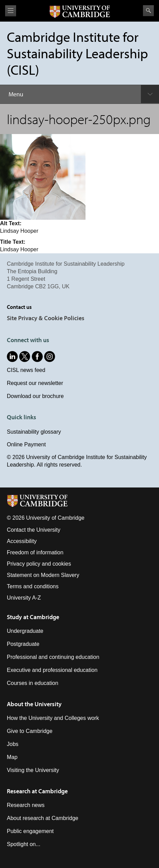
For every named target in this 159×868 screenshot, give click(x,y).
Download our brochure (35, 396)
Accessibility (22, 541)
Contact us (19, 307)
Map (12, 757)
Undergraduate (25, 631)
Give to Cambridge (30, 731)
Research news (26, 805)
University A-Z (24, 598)
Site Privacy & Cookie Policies (46, 318)
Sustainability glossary (34, 432)
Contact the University (34, 530)
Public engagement (30, 831)
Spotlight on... (24, 844)
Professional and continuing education (53, 657)
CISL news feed (26, 370)
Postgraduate (23, 644)
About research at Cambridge (43, 818)
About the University (34, 704)
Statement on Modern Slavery (43, 575)
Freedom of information (35, 552)
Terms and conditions (33, 586)
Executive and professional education (52, 670)
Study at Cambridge (33, 617)
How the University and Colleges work (53, 718)
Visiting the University (33, 770)
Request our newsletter (35, 383)
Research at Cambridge (37, 791)
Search (148, 11)
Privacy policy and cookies (39, 564)
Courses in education (32, 683)
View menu (11, 11)
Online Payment (26, 444)
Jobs (13, 744)
